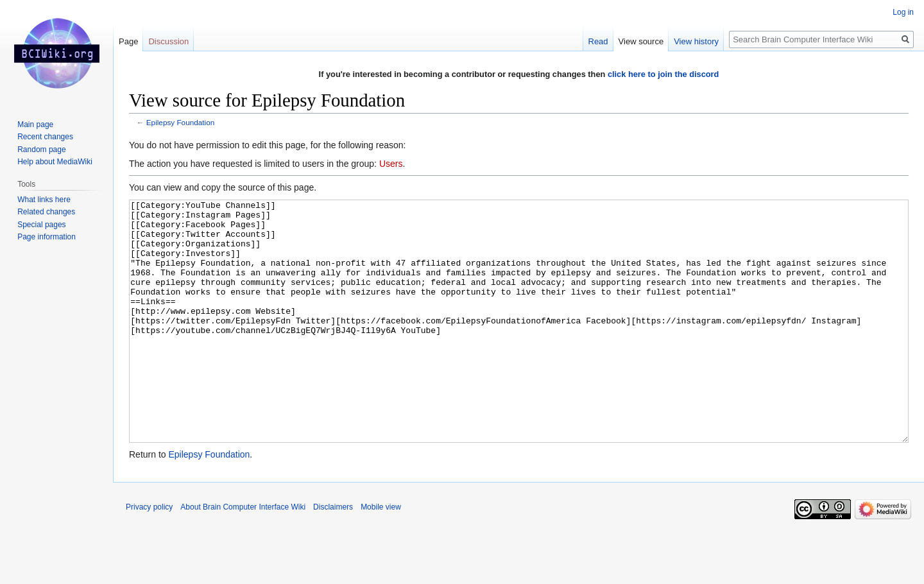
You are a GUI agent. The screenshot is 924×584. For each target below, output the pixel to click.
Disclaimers (333, 555)
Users (391, 164)
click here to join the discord (663, 74)
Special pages (41, 225)
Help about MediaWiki (55, 162)
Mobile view (381, 555)
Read (598, 41)
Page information (47, 237)
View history (696, 41)
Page (128, 41)
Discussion (168, 41)
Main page (35, 125)
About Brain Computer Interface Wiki (243, 555)
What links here (44, 200)
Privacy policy (149, 555)
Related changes (46, 212)
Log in (903, 12)
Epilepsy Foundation (180, 122)
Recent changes (45, 137)
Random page (41, 150)
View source (641, 41)
